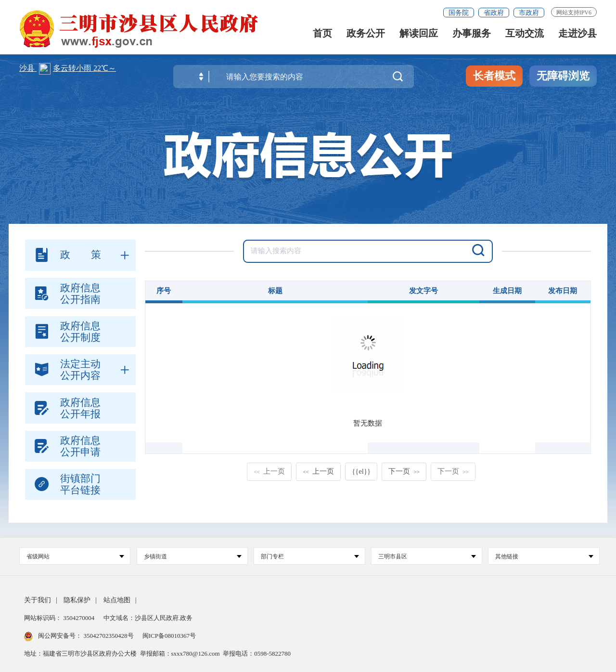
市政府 (529, 13)
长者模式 (494, 76)
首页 (322, 35)
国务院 (459, 13)
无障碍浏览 (563, 76)
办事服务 (472, 35)
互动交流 (525, 35)
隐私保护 (77, 600)
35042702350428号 (109, 636)
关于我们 (38, 600)
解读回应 (419, 35)
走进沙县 (577, 35)
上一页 (269, 471)
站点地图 (117, 600)
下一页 (404, 471)
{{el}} (361, 471)
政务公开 (366, 35)
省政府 (494, 13)
